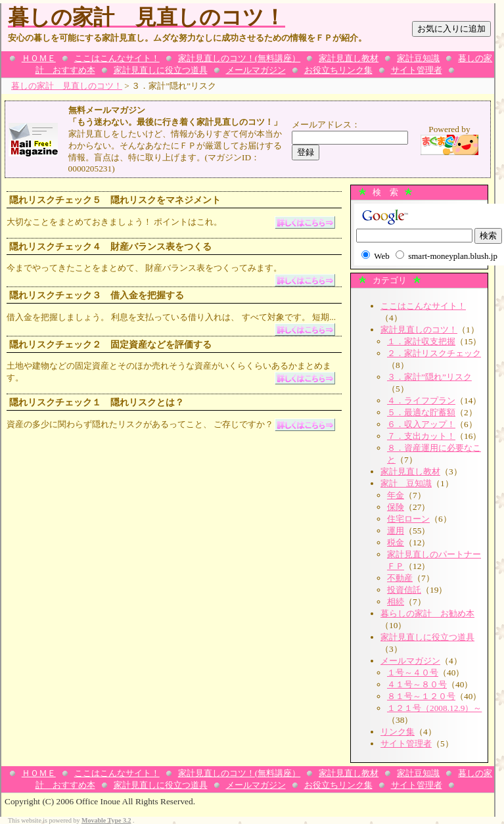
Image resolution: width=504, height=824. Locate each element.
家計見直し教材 (349, 58)
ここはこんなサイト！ (117, 58)
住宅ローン (408, 519)
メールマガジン (256, 70)
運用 (396, 531)
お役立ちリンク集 (338, 70)
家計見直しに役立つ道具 (161, 70)
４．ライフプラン (421, 401)
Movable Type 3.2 (106, 820)
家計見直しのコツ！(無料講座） (239, 58)
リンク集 (398, 732)
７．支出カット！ (421, 436)
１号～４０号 (413, 673)
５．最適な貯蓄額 (421, 412)
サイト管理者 (417, 70)
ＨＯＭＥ (39, 58)
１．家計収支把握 (421, 341)
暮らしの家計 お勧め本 (427, 613)
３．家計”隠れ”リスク (429, 377)
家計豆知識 (418, 58)
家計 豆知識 (406, 483)
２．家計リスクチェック (434, 353)
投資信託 (404, 590)
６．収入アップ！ (421, 424)
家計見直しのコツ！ (419, 330)
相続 (396, 602)
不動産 (400, 578)
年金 (396, 495)
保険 (396, 507)
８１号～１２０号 (421, 696)
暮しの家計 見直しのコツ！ (67, 86)
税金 (396, 542)
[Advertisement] (123, 578)
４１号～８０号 (417, 684)
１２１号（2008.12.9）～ (434, 708)
